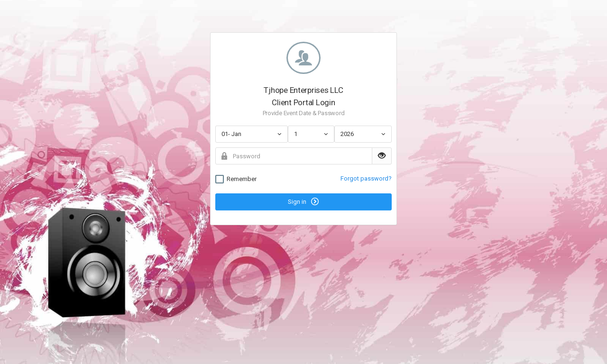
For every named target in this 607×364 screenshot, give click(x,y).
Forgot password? (366, 178)
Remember (236, 179)
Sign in (303, 201)
